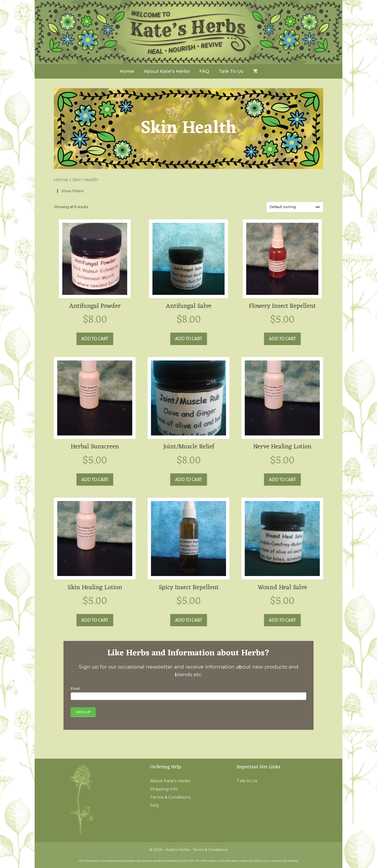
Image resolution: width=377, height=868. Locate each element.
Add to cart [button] (95, 339)
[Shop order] (295, 207)
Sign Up (83, 712)
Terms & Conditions (170, 797)
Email (75, 688)
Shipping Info (164, 789)
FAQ (204, 71)
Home (127, 71)
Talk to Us (231, 71)
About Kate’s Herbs (167, 71)
